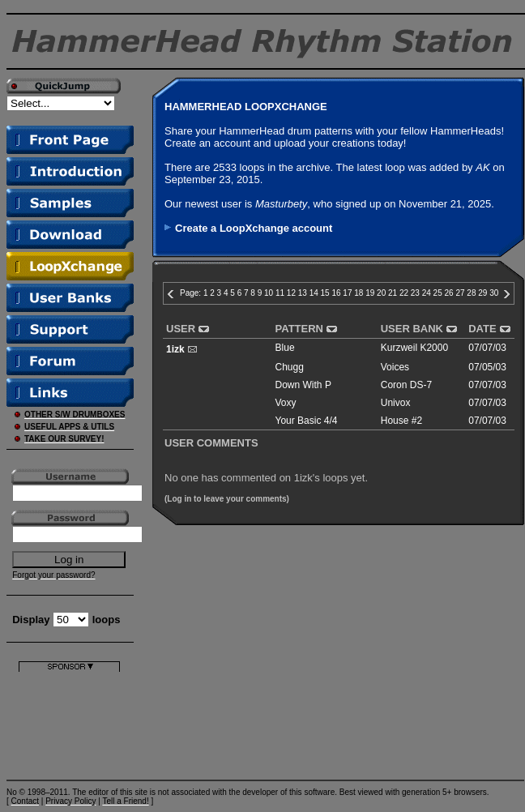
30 (494, 293)
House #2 (401, 421)
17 (347, 293)
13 (303, 293)
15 (325, 293)
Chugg (290, 367)
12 (291, 293)
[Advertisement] (69, 722)
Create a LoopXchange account (254, 228)
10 (269, 293)
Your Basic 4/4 (307, 421)
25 (438, 293)
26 (449, 293)
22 (404, 293)
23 (415, 293)
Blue (285, 348)
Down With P (303, 385)
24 (427, 293)
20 (381, 293)
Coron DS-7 (406, 385)
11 (280, 293)
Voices (395, 367)
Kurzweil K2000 (414, 348)
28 (471, 293)
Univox (396, 403)
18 (359, 293)
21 (393, 293)
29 (482, 293)
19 (370, 293)
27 (460, 293)
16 (336, 293)
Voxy (286, 403)
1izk (175, 349)
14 (314, 293)
